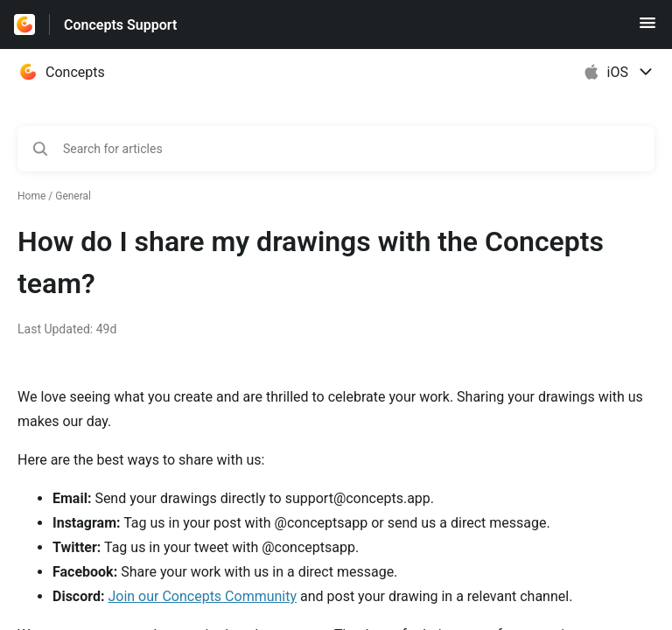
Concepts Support (120, 25)
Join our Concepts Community (202, 596)
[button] (647, 28)
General (73, 196)
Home (31, 196)
